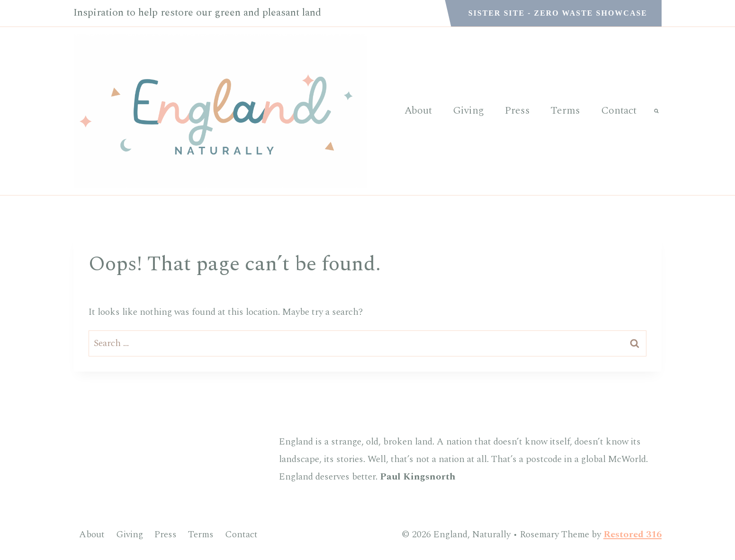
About (418, 111)
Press (517, 111)
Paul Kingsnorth (418, 477)
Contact (619, 111)
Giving (468, 111)
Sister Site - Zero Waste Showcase (558, 13)
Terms (565, 111)
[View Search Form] (656, 111)
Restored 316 (632, 534)
